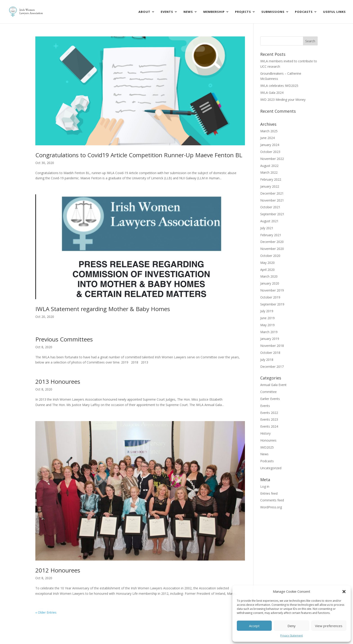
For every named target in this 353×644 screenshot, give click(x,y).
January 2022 (270, 186)
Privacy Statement (292, 636)
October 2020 (270, 256)
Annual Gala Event (273, 385)
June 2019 (267, 318)
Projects (243, 12)
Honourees (268, 440)
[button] (344, 592)
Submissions (273, 12)
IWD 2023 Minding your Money (283, 100)
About (144, 12)
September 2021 (272, 214)
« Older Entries (46, 612)
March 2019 (269, 332)
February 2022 (271, 179)
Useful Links (334, 12)
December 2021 (272, 193)
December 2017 (272, 367)
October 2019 (270, 297)
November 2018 (272, 346)
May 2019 (267, 325)
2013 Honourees (58, 381)
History (265, 433)
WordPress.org (271, 507)
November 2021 (272, 200)
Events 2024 (269, 426)
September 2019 (272, 304)
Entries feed (269, 493)
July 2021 (267, 228)
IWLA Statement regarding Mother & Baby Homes (103, 309)
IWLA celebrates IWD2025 (279, 86)
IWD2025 (267, 447)
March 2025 (269, 131)
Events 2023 (269, 419)
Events (167, 12)
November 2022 (272, 159)
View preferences (329, 626)
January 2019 (270, 339)
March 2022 (269, 172)
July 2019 (267, 311)
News (188, 12)
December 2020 (272, 242)
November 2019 (272, 290)
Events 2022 (269, 413)
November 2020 (272, 249)
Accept (254, 626)
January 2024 (270, 145)
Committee (268, 392)
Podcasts (304, 12)
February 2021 (271, 235)
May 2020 (267, 263)
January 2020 (270, 283)
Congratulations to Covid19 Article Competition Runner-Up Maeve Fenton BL (139, 155)
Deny (292, 626)
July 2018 (267, 360)
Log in (265, 486)
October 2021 (270, 207)
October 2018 (270, 353)
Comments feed (272, 500)
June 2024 (267, 138)
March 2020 (269, 276)
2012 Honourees (58, 570)
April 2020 (267, 270)
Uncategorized (271, 468)
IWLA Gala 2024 (272, 93)
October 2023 (270, 152)
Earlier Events (270, 399)
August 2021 (269, 221)
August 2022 (269, 166)
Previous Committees (64, 339)
